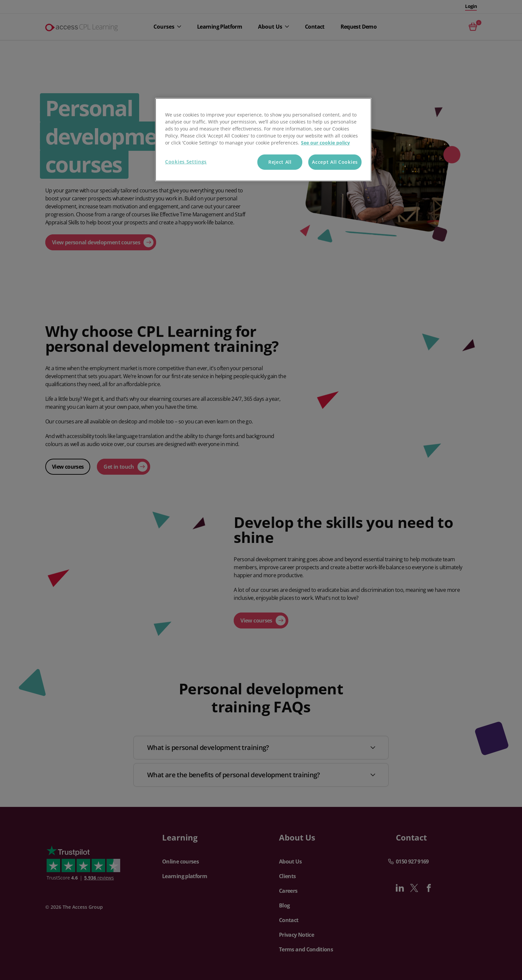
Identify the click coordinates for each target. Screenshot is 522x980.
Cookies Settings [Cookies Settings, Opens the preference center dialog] (186, 162)
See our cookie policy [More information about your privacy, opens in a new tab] (325, 143)
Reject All (280, 162)
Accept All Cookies (335, 162)
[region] (263, 140)
